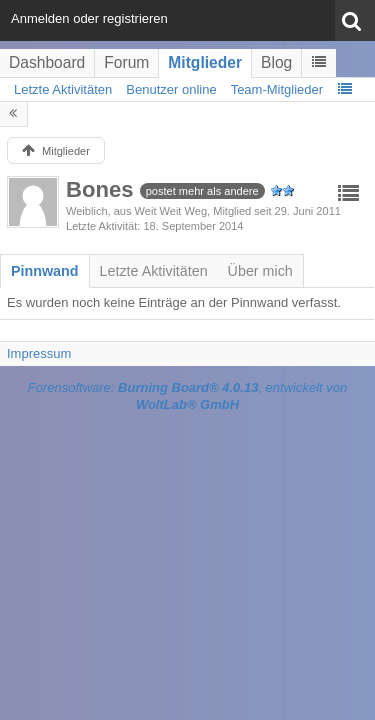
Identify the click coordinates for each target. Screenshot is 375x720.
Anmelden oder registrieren (89, 18)
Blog (276, 62)
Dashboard (47, 62)
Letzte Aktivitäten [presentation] (154, 271)
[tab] (45, 271)
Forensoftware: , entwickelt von (188, 396)
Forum (126, 62)
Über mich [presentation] (260, 271)
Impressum (39, 353)
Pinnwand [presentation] (45, 271)
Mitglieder (205, 62)
